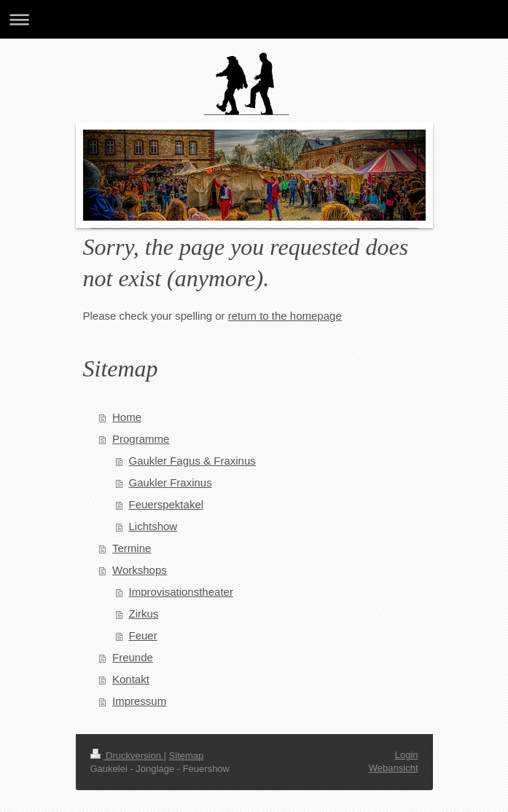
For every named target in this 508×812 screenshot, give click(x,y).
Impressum (139, 701)
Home (127, 417)
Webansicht (394, 768)
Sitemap (187, 756)
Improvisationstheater (181, 592)
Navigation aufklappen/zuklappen (254, 19)
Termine (132, 548)
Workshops (140, 570)
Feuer (143, 635)
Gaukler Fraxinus (171, 482)
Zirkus (144, 614)
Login (407, 755)
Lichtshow (153, 526)
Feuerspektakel (167, 504)
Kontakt (131, 679)
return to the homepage (285, 316)
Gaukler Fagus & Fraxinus (192, 461)
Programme (141, 439)
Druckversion (127, 756)
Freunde (133, 657)
